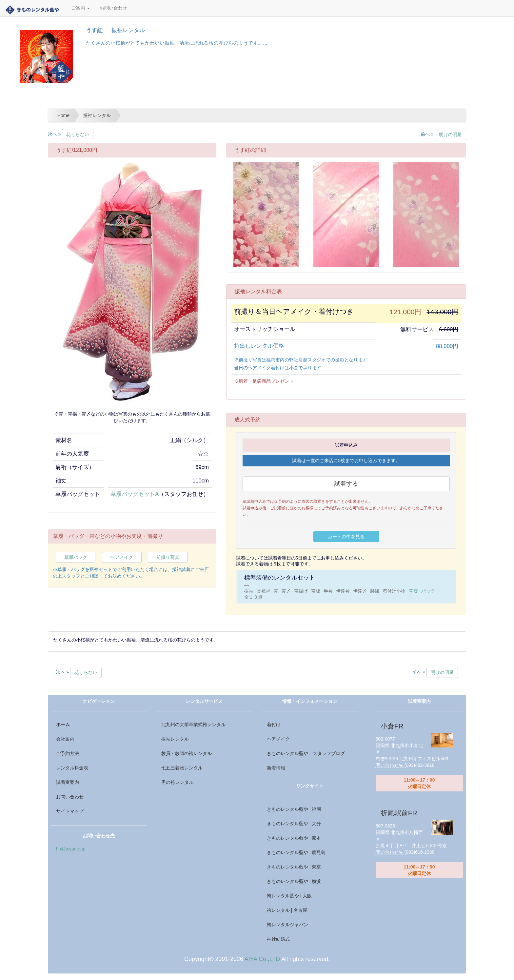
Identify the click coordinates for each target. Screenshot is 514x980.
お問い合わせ (113, 8)
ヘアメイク (122, 557)
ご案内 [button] (81, 8)
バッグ (428, 591)
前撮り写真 (168, 557)
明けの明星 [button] (450, 134)
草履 (413, 591)
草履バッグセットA (135, 494)
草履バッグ (76, 557)
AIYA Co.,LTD (262, 959)
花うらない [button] (78, 134)
